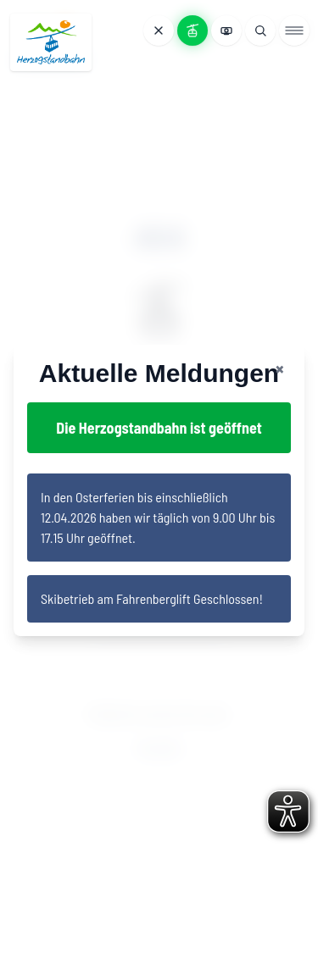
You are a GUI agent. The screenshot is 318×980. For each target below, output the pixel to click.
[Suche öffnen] (260, 30)
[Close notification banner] (280, 368)
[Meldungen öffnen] (159, 30)
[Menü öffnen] (294, 30)
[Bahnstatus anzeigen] (192, 30)
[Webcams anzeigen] (226, 30)
